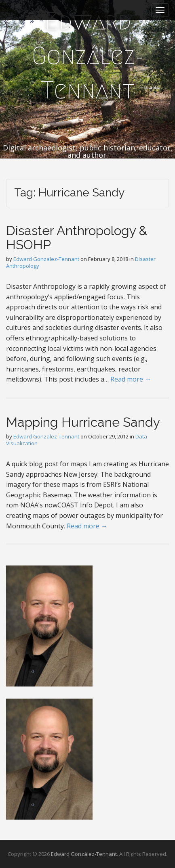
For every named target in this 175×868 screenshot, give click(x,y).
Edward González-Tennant (88, 56)
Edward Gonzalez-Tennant (46, 259)
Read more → (131, 379)
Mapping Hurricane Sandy (83, 422)
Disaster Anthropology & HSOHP (77, 238)
